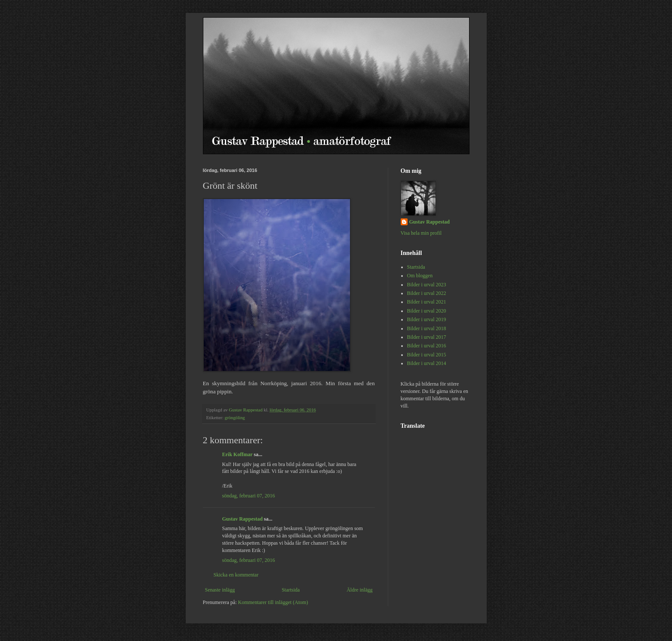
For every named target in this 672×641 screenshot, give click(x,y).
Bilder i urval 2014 (427, 363)
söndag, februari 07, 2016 (249, 496)
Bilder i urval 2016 (427, 346)
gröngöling (235, 417)
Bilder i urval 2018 (427, 328)
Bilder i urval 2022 (427, 293)
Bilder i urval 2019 (427, 319)
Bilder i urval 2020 (427, 311)
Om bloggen (420, 276)
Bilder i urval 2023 (427, 285)
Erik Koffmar (238, 454)
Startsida (291, 590)
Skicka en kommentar (236, 575)
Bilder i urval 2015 (427, 355)
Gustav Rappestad (242, 519)
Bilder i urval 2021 (427, 302)
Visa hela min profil (421, 233)
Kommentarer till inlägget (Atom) (273, 602)
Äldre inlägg (359, 590)
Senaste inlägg (220, 590)
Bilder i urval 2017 (427, 337)
